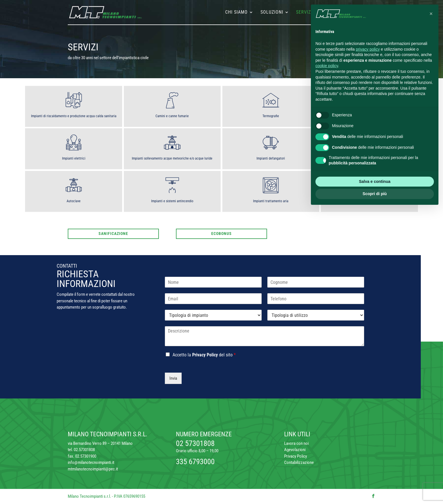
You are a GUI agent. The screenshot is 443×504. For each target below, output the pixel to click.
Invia (173, 378)
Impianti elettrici (74, 158)
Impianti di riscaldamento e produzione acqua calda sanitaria (74, 116)
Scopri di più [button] (375, 194)
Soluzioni (272, 13)
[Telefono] (316, 299)
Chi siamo (236, 13)
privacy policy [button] (368, 49)
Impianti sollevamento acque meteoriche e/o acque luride (172, 158)
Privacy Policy (205, 355)
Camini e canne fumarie (172, 116)
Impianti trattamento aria (271, 201)
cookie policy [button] (327, 66)
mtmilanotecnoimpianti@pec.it (93, 469)
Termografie (271, 116)
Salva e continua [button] (375, 181)
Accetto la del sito (204, 355)
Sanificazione (113, 234)
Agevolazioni (295, 450)
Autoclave (74, 201)
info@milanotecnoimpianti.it (91, 462)
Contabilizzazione (299, 462)
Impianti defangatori (271, 158)
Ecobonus (221, 234)
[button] (431, 14)
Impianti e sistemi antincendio (172, 201)
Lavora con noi (296, 443)
